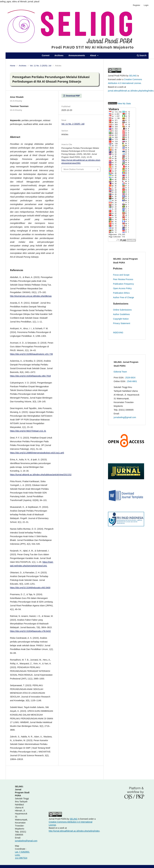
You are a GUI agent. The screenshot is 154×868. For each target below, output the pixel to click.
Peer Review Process (123, 279)
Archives (59, 55)
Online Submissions (122, 310)
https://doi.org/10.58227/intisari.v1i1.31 (28, 431)
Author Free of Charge (124, 297)
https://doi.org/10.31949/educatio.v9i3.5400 (30, 588)
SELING (133, 76)
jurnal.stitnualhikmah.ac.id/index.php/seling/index (131, 91)
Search (142, 55)
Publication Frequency (124, 284)
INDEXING (118, 333)
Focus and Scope (121, 275)
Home (13, 66)
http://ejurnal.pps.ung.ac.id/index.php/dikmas (31, 296)
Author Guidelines (121, 314)
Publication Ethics (121, 293)
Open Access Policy (122, 288)
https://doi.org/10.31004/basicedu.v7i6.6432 (30, 631)
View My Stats (124, 104)
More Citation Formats (74, 169)
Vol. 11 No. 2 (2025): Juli (41, 66)
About (93, 55)
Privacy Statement (122, 323)
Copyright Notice (121, 319)
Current (46, 55)
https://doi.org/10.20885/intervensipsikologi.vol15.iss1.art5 (37, 453)
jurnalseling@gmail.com (125, 417)
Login (146, 5)
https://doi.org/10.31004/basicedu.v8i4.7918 (30, 376)
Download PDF (73, 96)
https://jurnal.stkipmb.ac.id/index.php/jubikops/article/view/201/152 (41, 475)
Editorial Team (120, 372)
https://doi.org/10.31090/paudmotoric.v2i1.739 (31, 354)
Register (137, 5)
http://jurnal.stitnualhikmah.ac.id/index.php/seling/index (74, 831)
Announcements (77, 55)
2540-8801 (132, 381)
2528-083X (130, 378)
